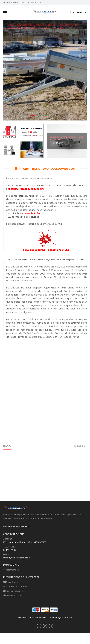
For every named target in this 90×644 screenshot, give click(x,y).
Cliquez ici (17, 34)
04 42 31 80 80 (32, 213)
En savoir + (79, 446)
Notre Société (11, 582)
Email (6, 555)
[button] (32, 115)
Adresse (7, 539)
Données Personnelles (15, 586)
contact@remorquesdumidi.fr (17, 526)
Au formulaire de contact (24, 217)
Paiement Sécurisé (13, 591)
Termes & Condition (14, 595)
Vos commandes (11, 570)
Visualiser (58, 143)
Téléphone (9, 547)
